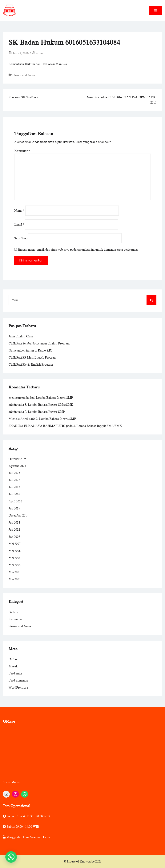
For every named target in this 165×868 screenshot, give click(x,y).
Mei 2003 (15, 572)
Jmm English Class (21, 336)
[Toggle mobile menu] (156, 11)
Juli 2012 (14, 530)
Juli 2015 (14, 509)
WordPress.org (18, 688)
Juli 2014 (14, 523)
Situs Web (21, 238)
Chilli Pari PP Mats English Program (32, 358)
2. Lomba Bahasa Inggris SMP (45, 412)
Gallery (13, 612)
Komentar (22, 151)
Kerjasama (16, 619)
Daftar (13, 659)
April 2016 (15, 501)
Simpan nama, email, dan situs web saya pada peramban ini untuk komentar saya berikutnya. (78, 250)
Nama (19, 211)
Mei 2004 (15, 565)
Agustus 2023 (17, 466)
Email (19, 225)
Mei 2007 (15, 544)
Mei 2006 (15, 551)
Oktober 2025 (17, 459)
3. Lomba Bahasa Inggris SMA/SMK (49, 405)
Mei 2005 (15, 558)
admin (40, 53)
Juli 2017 (14, 487)
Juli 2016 (14, 494)
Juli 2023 (14, 473)
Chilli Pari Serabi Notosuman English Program (39, 344)
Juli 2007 (14, 537)
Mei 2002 (15, 579)
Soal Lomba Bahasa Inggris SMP (51, 398)
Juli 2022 (14, 480)
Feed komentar (18, 681)
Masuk (13, 666)
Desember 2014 (18, 516)
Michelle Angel (18, 419)
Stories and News (24, 75)
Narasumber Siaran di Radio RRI (30, 351)
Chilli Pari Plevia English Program (31, 365)
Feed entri (15, 674)
